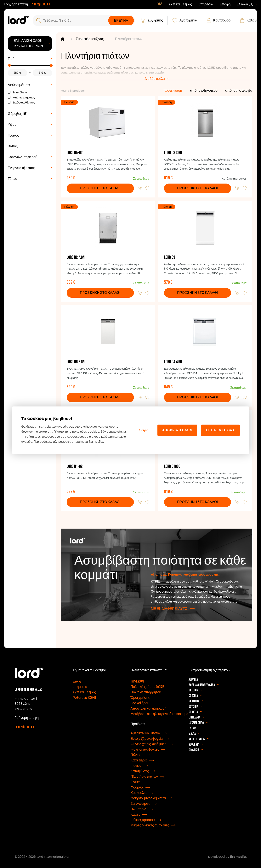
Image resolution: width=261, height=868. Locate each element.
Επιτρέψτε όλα (220, 430)
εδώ (100, 442)
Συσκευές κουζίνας (90, 39)
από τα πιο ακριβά (239, 91)
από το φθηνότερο (204, 91)
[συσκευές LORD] (18, 20)
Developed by (227, 858)
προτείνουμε (173, 91)
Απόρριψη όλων (177, 430)
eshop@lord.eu (40, 4)
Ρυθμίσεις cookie (85, 699)
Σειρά (144, 430)
